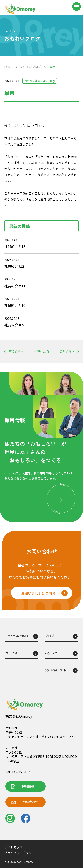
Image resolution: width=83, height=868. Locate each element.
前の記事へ (16, 351)
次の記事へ (67, 351)
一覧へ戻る (42, 351)
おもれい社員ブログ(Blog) (40, 81)
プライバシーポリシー (19, 853)
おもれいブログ (31, 67)
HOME (8, 67)
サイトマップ (13, 847)
